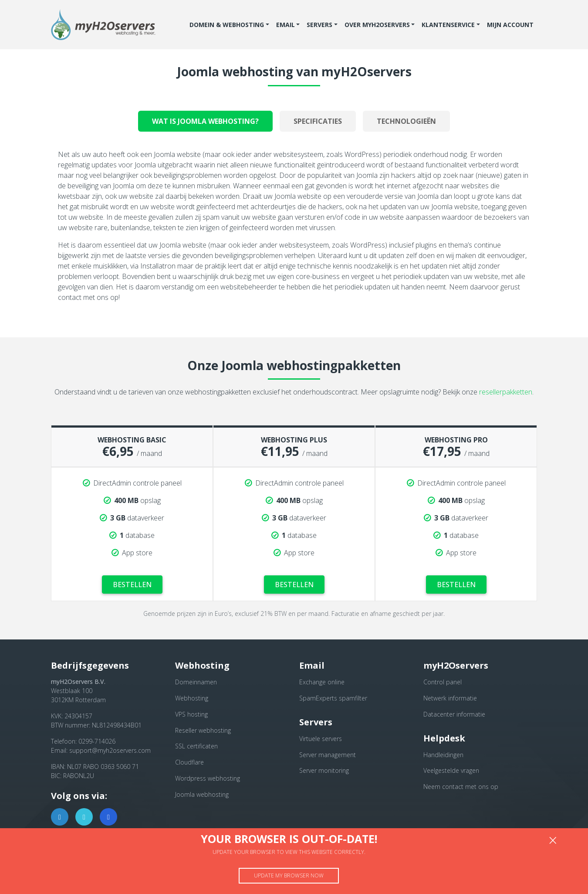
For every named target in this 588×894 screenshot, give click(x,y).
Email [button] (286, 25)
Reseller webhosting (203, 730)
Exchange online (322, 682)
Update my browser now (289, 875)
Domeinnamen (196, 682)
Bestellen (132, 583)
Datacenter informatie (454, 714)
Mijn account (510, 25)
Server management (328, 755)
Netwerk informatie (450, 698)
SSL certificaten (196, 746)
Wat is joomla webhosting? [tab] (205, 121)
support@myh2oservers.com (110, 750)
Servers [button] (319, 25)
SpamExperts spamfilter (333, 698)
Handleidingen (443, 755)
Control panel (443, 682)
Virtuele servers (321, 739)
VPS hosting (191, 714)
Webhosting (192, 698)
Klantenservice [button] (448, 25)
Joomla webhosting (202, 794)
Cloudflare (189, 762)
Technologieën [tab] (406, 121)
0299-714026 (97, 741)
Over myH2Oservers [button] (377, 25)
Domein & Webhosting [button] (227, 25)
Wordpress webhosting (208, 778)
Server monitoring (324, 770)
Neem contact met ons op (461, 787)
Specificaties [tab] (318, 121)
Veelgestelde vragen (451, 770)
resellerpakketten (506, 395)
